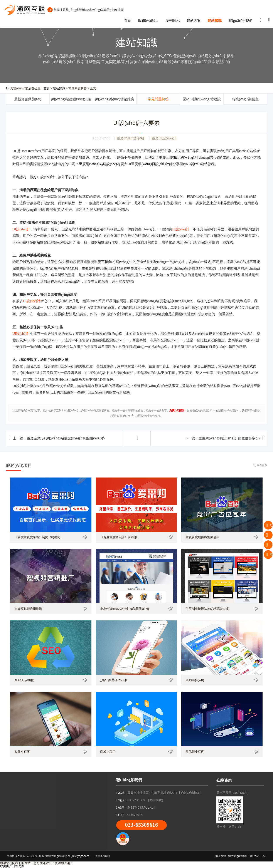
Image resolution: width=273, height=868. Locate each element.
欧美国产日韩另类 (12, 866)
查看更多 (262, 465)
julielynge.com (80, 856)
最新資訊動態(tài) (28, 99)
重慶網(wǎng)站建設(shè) (98, 164)
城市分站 (221, 856)
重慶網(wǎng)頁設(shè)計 (150, 164)
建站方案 (194, 20)
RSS (264, 856)
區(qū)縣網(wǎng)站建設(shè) (202, 104)
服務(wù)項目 (148, 20)
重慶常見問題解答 (131, 138)
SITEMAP (254, 856)
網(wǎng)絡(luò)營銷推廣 (115, 99)
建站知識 (215, 20)
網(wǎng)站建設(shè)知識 (71, 99)
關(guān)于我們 (241, 20)
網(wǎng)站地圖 (237, 856)
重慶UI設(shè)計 (164, 138)
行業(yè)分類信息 (245, 99)
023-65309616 (142, 825)
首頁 (128, 20)
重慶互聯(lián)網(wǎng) (177, 157)
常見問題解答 (158, 99)
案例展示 (173, 20)
